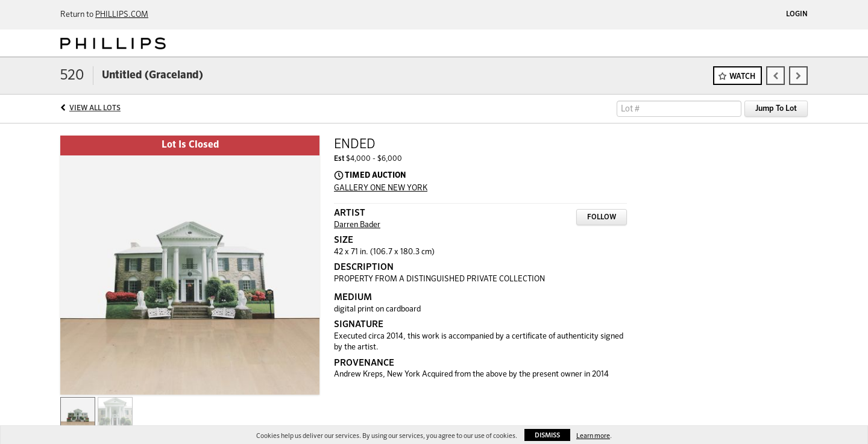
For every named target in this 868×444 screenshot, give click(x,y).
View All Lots (95, 108)
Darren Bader (357, 225)
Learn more (593, 436)
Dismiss (547, 435)
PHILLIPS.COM (122, 15)
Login (797, 14)
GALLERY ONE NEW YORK (381, 188)
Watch (742, 77)
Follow (602, 217)
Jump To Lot (776, 109)
